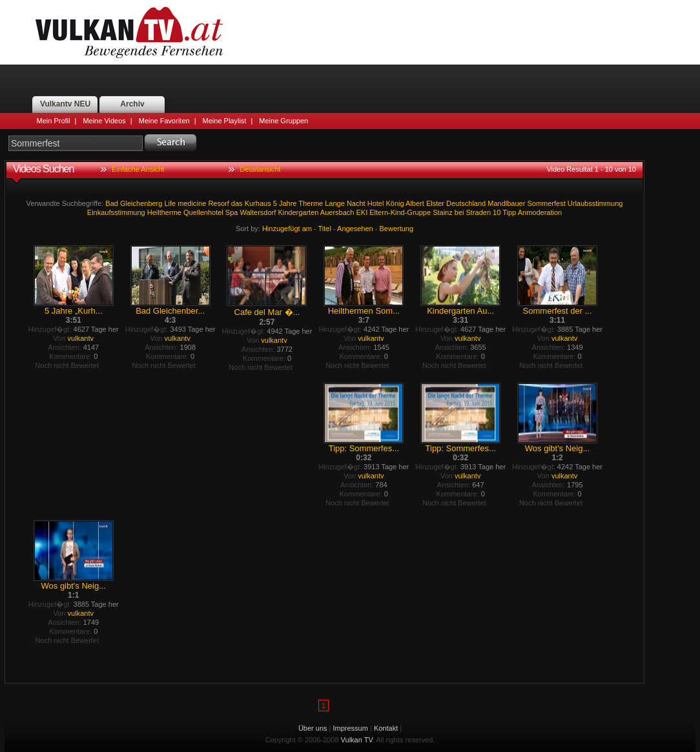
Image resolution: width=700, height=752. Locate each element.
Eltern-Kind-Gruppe (400, 212)
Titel (325, 229)
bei (459, 212)
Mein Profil (54, 121)
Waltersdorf (258, 212)
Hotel (376, 203)
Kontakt (386, 728)
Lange (335, 203)
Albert (415, 203)
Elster (435, 203)
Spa (232, 212)
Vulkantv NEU (65, 104)
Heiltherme (164, 212)
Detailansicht (260, 169)
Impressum (351, 728)
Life (170, 203)
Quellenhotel (203, 212)
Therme (311, 203)
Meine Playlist (225, 121)
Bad (112, 203)
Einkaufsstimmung (116, 212)
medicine (192, 203)
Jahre (288, 203)
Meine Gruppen (283, 121)
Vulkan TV (129, 32)
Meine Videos (104, 121)
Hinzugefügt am (287, 229)
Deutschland (466, 203)
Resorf (218, 203)
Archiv (132, 104)
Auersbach (337, 212)
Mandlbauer (506, 203)
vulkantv (81, 338)
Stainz (443, 212)
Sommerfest (546, 203)
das (237, 203)
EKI (362, 212)
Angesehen (355, 229)
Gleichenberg (141, 203)
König (395, 203)
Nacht (356, 203)
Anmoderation (540, 212)
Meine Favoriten (164, 121)
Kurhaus (258, 203)
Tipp (509, 212)
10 (497, 212)
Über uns (313, 728)
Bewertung (397, 229)
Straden (479, 212)
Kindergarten (298, 212)
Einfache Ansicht (138, 169)
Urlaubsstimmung (595, 203)
